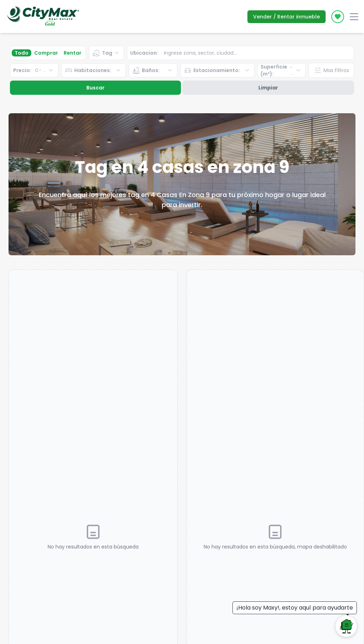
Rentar (73, 53)
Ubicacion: (144, 53)
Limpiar (268, 88)
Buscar (95, 88)
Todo (22, 53)
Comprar (46, 53)
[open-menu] (354, 17)
